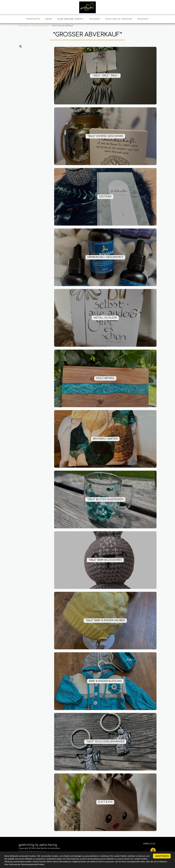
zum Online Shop (40, 26)
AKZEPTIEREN (162, 855)
